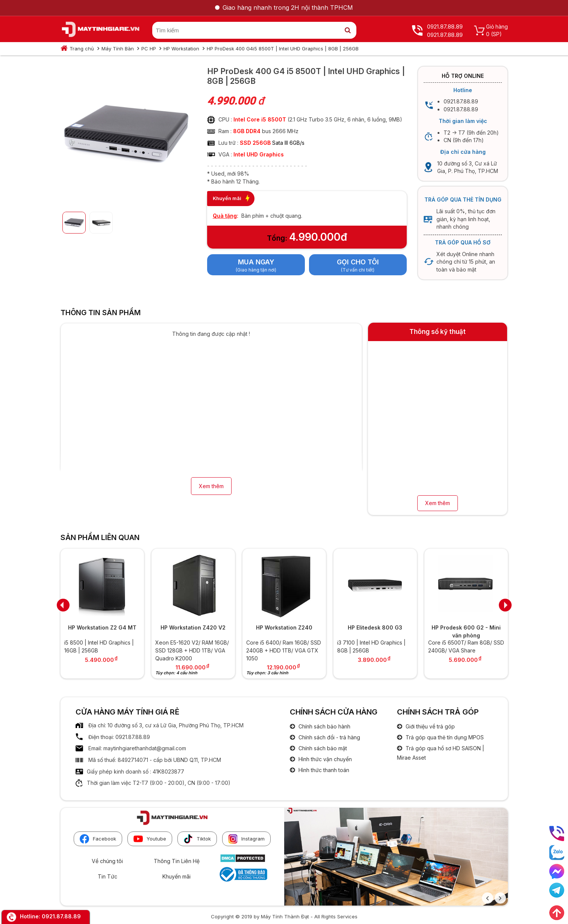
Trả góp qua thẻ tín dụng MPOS (444, 737)
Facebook (98, 839)
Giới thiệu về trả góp (429, 726)
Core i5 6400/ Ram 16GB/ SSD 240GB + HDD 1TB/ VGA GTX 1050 (284, 650)
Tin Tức (108, 876)
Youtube (150, 839)
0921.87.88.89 (61, 916)
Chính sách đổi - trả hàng (329, 737)
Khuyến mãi (176, 876)
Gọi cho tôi (358, 262)
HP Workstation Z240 (284, 627)
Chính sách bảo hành (324, 726)
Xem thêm (211, 486)
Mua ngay (256, 262)
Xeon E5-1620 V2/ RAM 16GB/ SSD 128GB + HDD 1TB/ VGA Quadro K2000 (192, 650)
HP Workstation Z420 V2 (193, 627)
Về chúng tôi (107, 861)
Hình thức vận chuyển (324, 759)
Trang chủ (82, 49)
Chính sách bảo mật (322, 748)
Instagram (246, 839)
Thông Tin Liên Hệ (177, 861)
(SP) (496, 34)
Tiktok (197, 839)
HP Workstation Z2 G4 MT (102, 627)
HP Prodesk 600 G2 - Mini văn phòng (466, 631)
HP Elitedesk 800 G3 (375, 627)
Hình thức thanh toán (323, 770)
